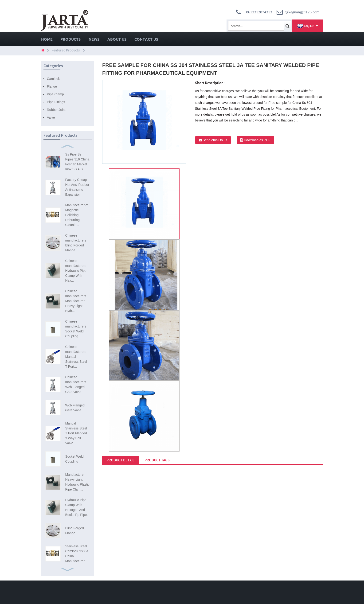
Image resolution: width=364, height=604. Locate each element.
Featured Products (66, 50)
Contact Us (146, 39)
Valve (51, 117)
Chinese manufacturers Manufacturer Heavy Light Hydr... (76, 301)
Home (47, 39)
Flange (52, 86)
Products (70, 39)
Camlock (53, 79)
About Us (117, 39)
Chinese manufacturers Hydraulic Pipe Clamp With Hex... (76, 271)
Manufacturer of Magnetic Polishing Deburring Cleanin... (77, 215)
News (94, 39)
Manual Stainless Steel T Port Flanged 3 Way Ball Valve (76, 433)
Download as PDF (257, 140)
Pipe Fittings (56, 102)
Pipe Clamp (55, 94)
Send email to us (215, 140)
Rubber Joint (56, 110)
